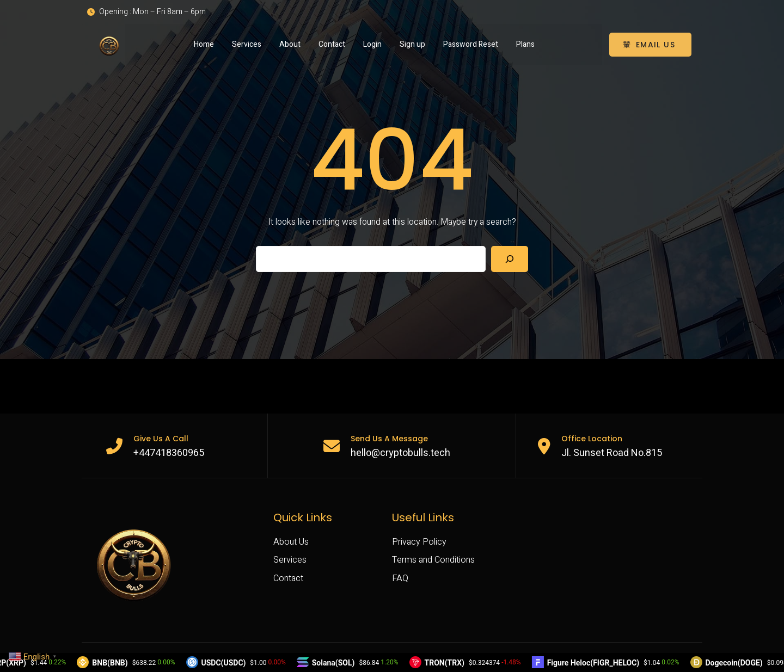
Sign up (412, 44)
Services (247, 44)
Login (372, 44)
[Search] (510, 259)
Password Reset (471, 44)
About (290, 44)
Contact (332, 44)
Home (204, 44)
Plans (525, 44)
